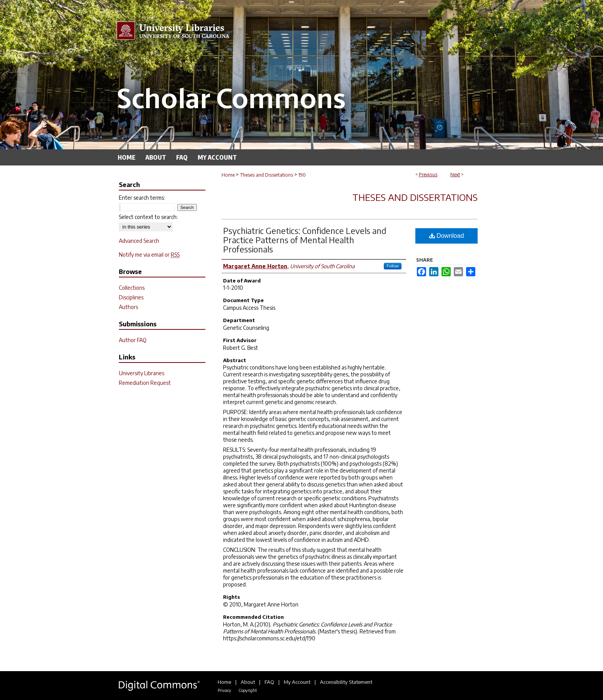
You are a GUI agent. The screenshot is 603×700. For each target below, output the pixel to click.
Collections (132, 288)
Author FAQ (133, 340)
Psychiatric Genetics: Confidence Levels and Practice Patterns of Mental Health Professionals (305, 240)
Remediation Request (145, 383)
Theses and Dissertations (267, 175)
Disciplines (131, 297)
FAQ (269, 682)
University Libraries (142, 373)
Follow (393, 266)
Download (447, 236)
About (248, 682)
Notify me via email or (149, 255)
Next (455, 175)
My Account (297, 682)
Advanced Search (139, 241)
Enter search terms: (142, 198)
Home (228, 175)
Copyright (248, 690)
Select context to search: (148, 217)
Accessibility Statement (346, 682)
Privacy (224, 690)
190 (302, 175)
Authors (128, 307)
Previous (428, 175)
